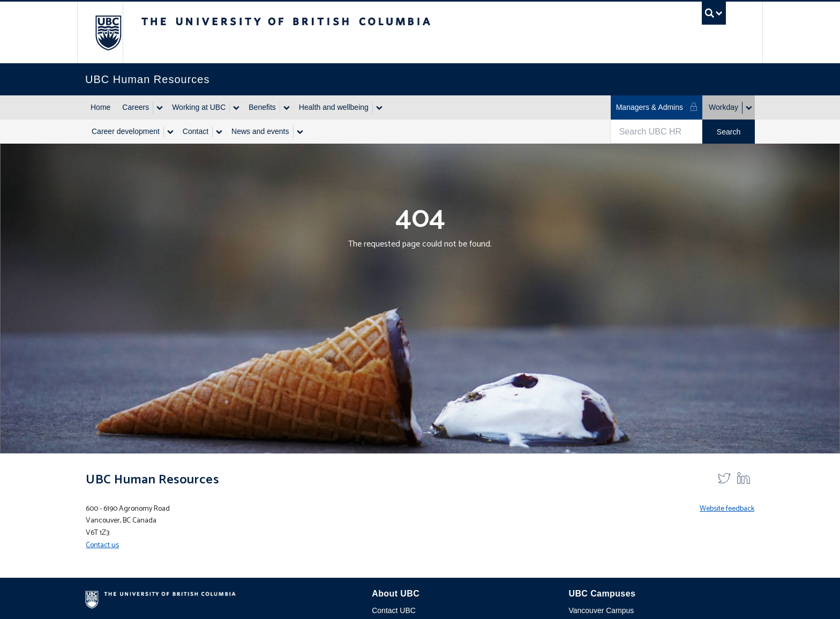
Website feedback (727, 509)
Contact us (102, 545)
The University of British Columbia (108, 32)
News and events (260, 131)
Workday (723, 107)
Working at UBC (199, 107)
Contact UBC (394, 610)
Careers (136, 107)
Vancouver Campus (601, 610)
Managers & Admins (657, 107)
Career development (126, 131)
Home (100, 107)
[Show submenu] (159, 108)
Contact (196, 131)
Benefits (262, 107)
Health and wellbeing (334, 107)
